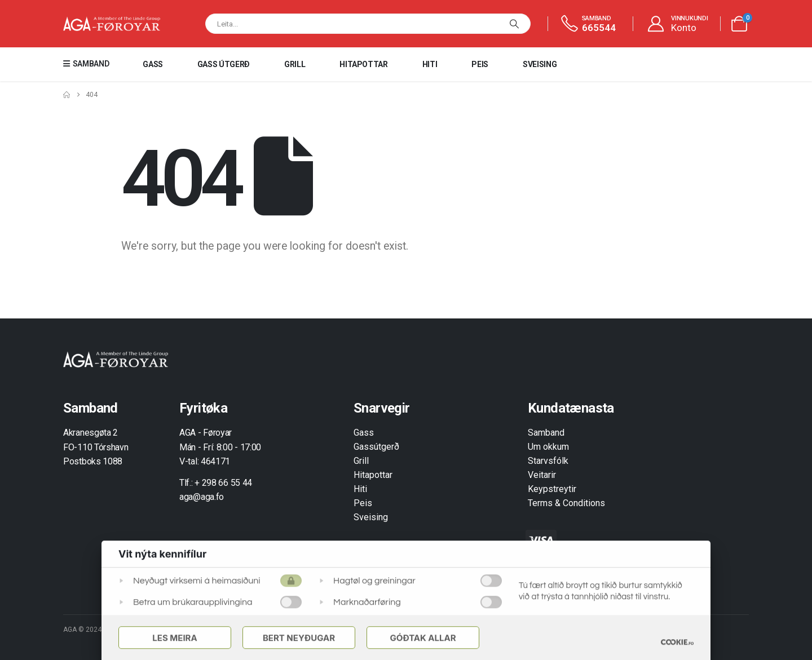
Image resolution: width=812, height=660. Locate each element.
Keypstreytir (552, 489)
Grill (295, 64)
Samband (546, 433)
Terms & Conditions (566, 503)
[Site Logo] (112, 24)
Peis (480, 64)
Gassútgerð (376, 447)
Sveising (540, 64)
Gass (153, 64)
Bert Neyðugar (299, 638)
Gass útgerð (224, 64)
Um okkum (548, 447)
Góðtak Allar (423, 638)
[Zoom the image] (116, 358)
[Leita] (514, 24)
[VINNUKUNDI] (678, 24)
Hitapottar (364, 64)
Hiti (430, 64)
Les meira (175, 638)
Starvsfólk (548, 461)
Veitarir (542, 475)
